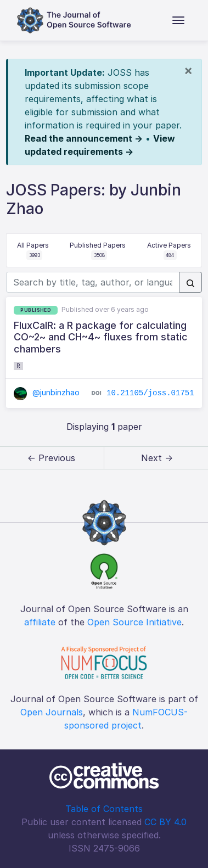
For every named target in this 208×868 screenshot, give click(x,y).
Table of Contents (104, 809)
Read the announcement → (84, 138)
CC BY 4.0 (165, 822)
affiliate (40, 622)
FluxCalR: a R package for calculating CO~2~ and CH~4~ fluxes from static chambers (101, 337)
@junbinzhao (47, 392)
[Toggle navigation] (178, 20)
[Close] (188, 70)
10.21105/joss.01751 (150, 393)
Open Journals (52, 712)
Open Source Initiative (134, 622)
